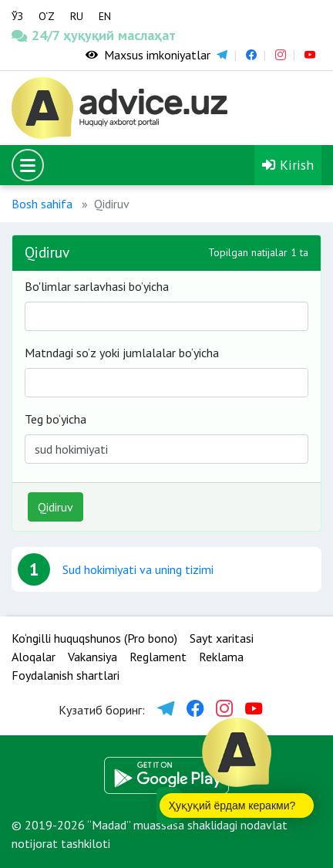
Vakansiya (92, 657)
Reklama (221, 657)
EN (105, 16)
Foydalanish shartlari (66, 675)
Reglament (158, 657)
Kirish (288, 165)
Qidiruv (55, 507)
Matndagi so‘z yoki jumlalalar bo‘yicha (122, 353)
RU (77, 16)
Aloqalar (34, 657)
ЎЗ (17, 16)
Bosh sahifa (42, 204)
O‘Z (47, 16)
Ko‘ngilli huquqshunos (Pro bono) (94, 638)
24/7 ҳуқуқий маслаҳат (42, 35)
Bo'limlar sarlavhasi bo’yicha (97, 286)
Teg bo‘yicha (55, 419)
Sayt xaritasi (222, 638)
